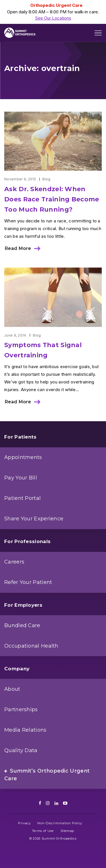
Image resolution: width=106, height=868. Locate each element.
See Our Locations (53, 18)
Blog (46, 179)
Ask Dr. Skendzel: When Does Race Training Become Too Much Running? (52, 199)
